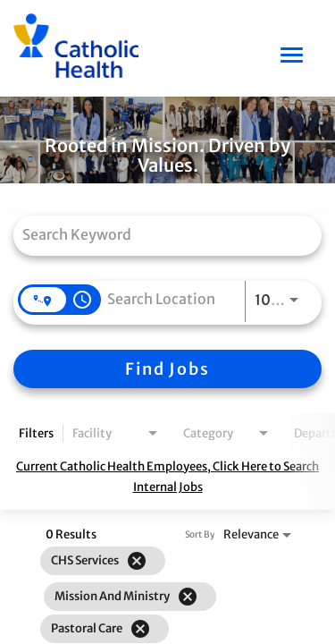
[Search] (167, 369)
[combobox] (159, 234)
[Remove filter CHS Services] (137, 561)
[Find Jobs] (167, 369)
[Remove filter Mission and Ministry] (188, 597)
